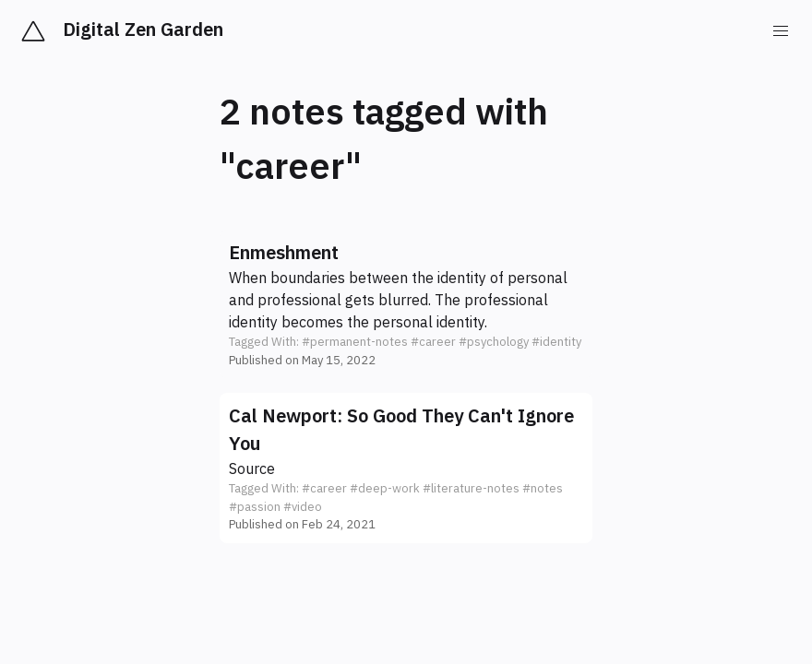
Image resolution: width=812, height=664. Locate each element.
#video (303, 507)
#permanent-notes (355, 342)
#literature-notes (471, 488)
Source (252, 468)
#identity (556, 342)
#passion (255, 507)
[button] (406, 304)
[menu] (781, 31)
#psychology (494, 342)
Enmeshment (284, 252)
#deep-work (385, 488)
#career (433, 342)
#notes (543, 488)
